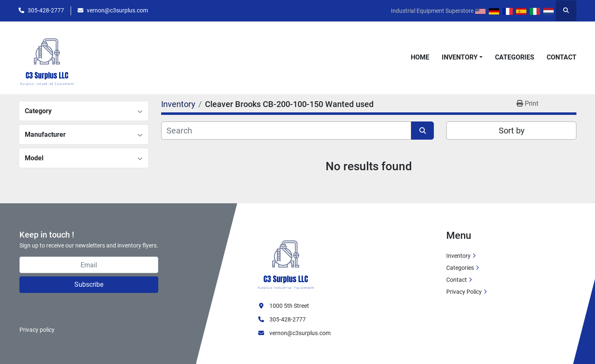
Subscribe (89, 284)
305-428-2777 (46, 10)
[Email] (89, 265)
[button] (462, 57)
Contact (562, 57)
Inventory (460, 57)
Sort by (512, 131)
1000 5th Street (289, 306)
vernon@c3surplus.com (117, 10)
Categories (515, 57)
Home (420, 57)
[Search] (286, 131)
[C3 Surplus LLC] (286, 260)
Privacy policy (37, 330)
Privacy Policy (464, 292)
